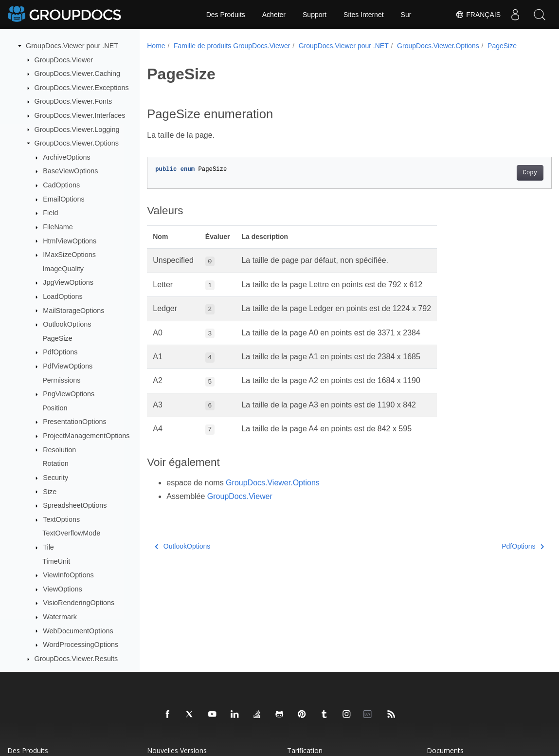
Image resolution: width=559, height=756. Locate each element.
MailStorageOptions (73, 311)
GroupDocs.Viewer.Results (76, 659)
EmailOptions (64, 199)
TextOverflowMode (71, 533)
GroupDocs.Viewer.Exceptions (82, 88)
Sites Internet (364, 15)
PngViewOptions (69, 394)
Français (478, 15)
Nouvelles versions (177, 750)
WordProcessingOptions (81, 645)
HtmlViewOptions (70, 241)
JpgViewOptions (68, 282)
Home (156, 46)
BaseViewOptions (70, 171)
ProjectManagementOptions (86, 436)
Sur (406, 15)
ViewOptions (63, 589)
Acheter (274, 15)
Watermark (60, 617)
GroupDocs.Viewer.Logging (77, 129)
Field (50, 213)
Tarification (305, 750)
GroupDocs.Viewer (64, 60)
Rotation (55, 463)
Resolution (59, 450)
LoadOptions (63, 296)
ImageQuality (63, 269)
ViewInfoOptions (68, 575)
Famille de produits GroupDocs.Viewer (232, 46)
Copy (502, 183)
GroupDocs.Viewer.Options (77, 143)
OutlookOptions (67, 324)
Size (50, 492)
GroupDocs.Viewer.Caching (78, 74)
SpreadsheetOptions (75, 505)
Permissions (61, 380)
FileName (58, 227)
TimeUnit (56, 561)
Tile (48, 547)
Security (55, 478)
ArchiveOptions (67, 157)
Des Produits (226, 15)
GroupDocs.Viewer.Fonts (73, 101)
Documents (445, 750)
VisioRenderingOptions (79, 603)
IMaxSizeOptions (69, 255)
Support (315, 15)
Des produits (28, 750)
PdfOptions (60, 352)
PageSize (57, 338)
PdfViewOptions (68, 366)
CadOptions (61, 185)
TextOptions (61, 519)
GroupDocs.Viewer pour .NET (72, 46)
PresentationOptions (74, 422)
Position (55, 408)
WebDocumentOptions (78, 631)
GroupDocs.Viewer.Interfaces (80, 115)
